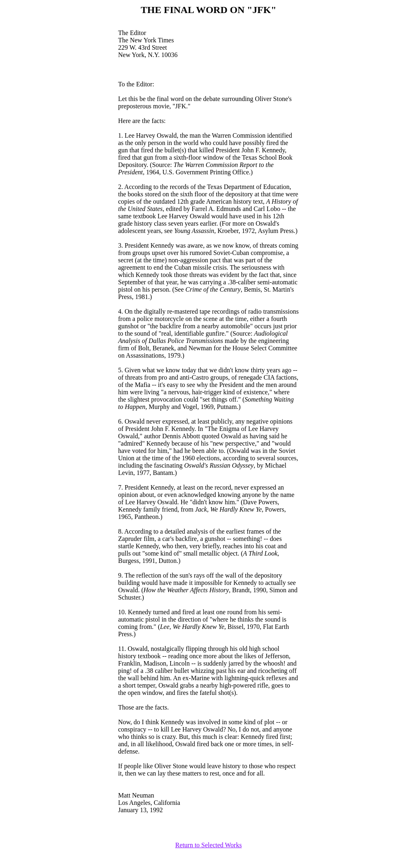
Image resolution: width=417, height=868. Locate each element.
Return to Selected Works (208, 845)
